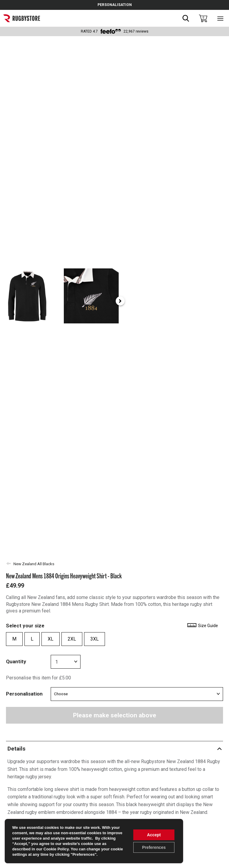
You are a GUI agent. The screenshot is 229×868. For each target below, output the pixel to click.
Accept (154, 835)
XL (51, 639)
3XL (95, 639)
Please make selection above (115, 715)
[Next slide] (222, 301)
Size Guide (202, 626)
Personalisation (24, 694)
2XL (72, 639)
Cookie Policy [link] (56, 849)
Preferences (154, 847)
